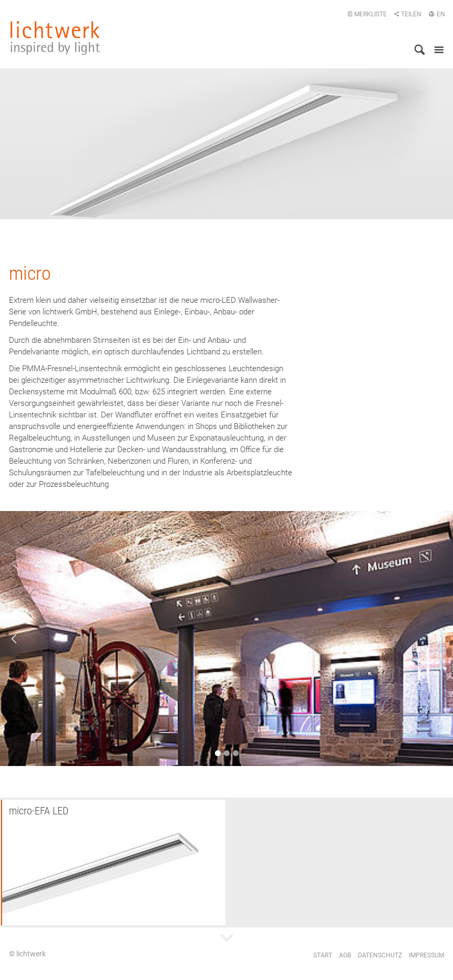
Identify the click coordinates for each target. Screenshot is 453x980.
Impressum (426, 955)
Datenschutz (380, 955)
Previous (21, 639)
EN (437, 14)
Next (432, 639)
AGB (345, 955)
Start (323, 955)
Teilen (408, 14)
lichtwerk (55, 38)
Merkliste (367, 14)
